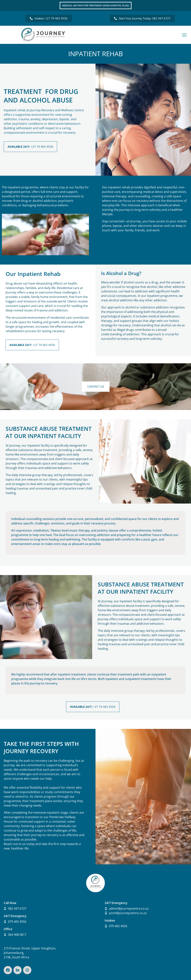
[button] (184, 35)
